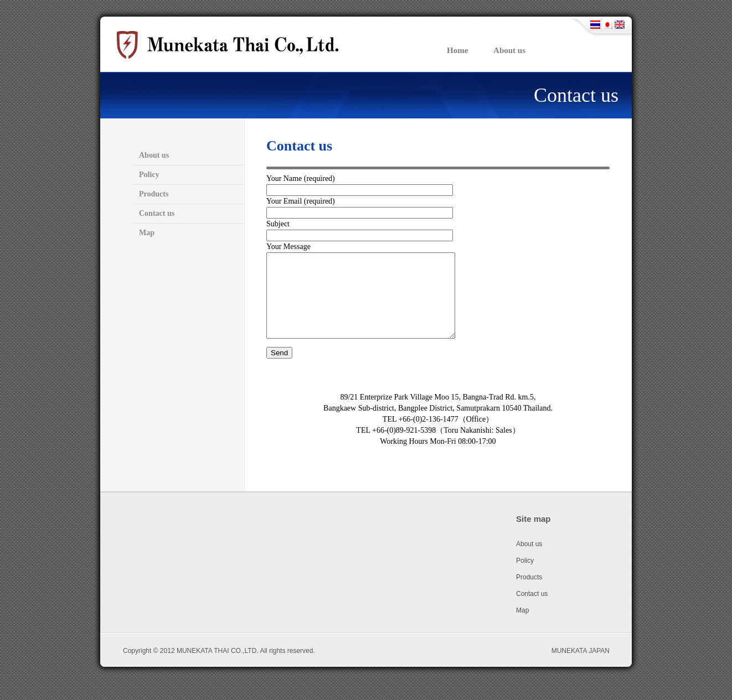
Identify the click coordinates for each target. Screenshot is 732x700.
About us (509, 50)
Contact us (576, 95)
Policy (149, 175)
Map (147, 233)
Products (154, 194)
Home (457, 50)
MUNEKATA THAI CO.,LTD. (218, 667)
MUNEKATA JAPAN (581, 667)
